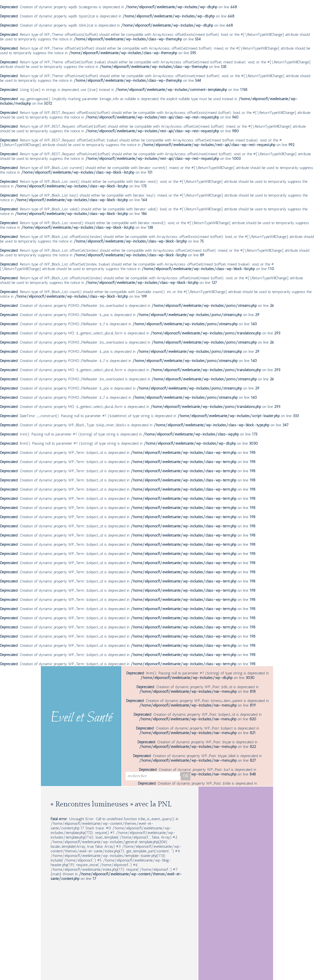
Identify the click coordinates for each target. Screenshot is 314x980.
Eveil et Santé (81, 718)
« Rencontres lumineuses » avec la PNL (111, 804)
